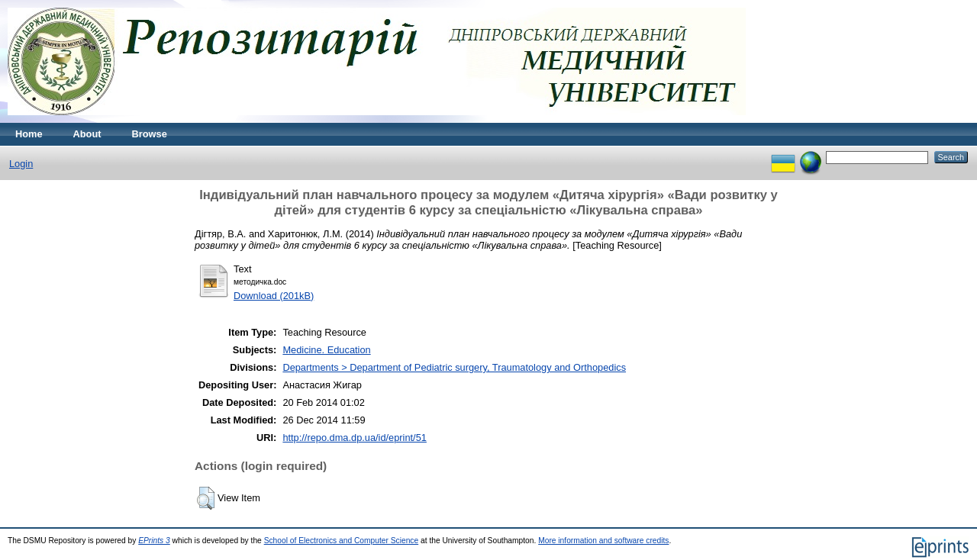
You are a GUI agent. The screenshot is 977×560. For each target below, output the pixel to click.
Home (29, 134)
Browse (150, 134)
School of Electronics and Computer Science (342, 541)
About (87, 134)
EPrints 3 (154, 541)
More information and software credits (603, 541)
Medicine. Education (326, 350)
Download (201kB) (274, 296)
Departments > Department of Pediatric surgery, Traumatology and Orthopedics (454, 367)
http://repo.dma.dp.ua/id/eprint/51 (355, 438)
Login (21, 164)
